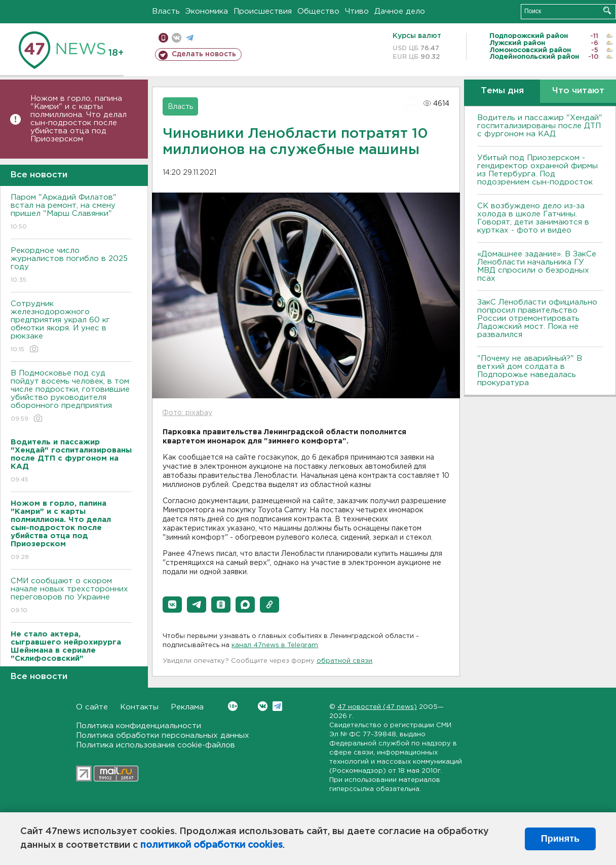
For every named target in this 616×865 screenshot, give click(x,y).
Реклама (187, 707)
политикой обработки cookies (211, 845)
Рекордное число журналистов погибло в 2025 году (71, 266)
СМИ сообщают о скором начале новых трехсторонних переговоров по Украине (71, 596)
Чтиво (357, 11)
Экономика (207, 11)
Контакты (139, 707)
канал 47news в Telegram (275, 645)
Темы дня (502, 91)
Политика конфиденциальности (139, 726)
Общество (318, 11)
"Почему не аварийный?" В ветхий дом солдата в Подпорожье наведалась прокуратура (530, 371)
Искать (607, 10)
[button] (172, 605)
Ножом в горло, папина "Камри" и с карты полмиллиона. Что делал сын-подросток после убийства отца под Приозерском (79, 119)
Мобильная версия (163, 38)
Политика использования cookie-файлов (156, 745)
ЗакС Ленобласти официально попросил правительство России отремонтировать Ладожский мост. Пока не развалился (537, 318)
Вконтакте (233, 706)
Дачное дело (400, 11)
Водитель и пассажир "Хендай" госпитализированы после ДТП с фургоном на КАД (540, 126)
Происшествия (263, 11)
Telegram (277, 706)
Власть (166, 11)
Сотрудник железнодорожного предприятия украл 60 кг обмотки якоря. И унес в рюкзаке (71, 327)
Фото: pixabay (187, 413)
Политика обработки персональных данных (163, 736)
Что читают (578, 91)
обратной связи (344, 661)
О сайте (92, 707)
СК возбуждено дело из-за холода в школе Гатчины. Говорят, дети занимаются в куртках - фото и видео (533, 218)
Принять (560, 839)
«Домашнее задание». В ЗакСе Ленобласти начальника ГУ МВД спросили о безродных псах (537, 266)
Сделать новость (204, 54)
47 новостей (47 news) (377, 707)
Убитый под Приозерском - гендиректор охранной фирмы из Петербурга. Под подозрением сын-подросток (537, 170)
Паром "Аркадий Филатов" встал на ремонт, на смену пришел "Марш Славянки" (71, 213)
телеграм (190, 38)
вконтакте (177, 38)
